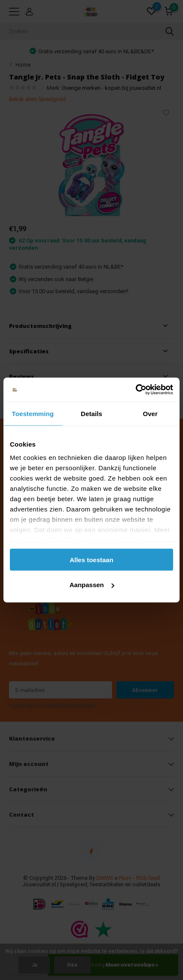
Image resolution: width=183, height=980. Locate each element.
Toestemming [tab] (33, 413)
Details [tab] (91, 413)
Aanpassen (92, 585)
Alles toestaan (91, 559)
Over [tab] (150, 413)
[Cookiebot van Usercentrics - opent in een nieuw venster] (136, 390)
